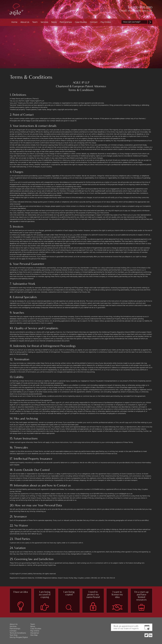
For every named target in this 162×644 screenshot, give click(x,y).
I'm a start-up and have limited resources (141, 596)
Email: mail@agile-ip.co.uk (136, 11)
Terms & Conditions (18, 633)
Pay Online (106, 22)
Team (35, 22)
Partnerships (66, 22)
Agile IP (16, 10)
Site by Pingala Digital (19, 637)
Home (14, 22)
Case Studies (81, 22)
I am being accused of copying (45, 594)
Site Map (34, 635)
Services (44, 22)
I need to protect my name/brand (93, 594)
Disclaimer (35, 633)
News (54, 22)
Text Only (14, 635)
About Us (25, 22)
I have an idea (21, 592)
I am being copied (69, 593)
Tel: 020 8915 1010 (140, 7)
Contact (94, 22)
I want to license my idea (117, 594)
